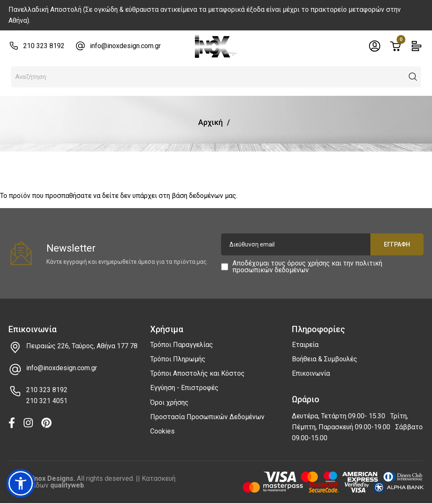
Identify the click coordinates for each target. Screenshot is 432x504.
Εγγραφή (397, 244)
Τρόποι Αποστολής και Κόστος (197, 373)
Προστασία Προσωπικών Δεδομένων (207, 417)
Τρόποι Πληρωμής (178, 359)
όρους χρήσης (309, 263)
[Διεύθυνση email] (322, 244)
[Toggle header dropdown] (375, 46)
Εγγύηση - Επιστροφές (184, 388)
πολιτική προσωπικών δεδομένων (307, 267)
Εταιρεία (305, 345)
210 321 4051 (47, 401)
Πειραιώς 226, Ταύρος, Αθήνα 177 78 (82, 346)
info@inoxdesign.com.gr (125, 46)
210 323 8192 (44, 46)
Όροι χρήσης (169, 402)
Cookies (162, 431)
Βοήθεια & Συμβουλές (325, 359)
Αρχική (211, 122)
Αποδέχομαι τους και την (307, 267)
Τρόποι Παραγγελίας (182, 345)
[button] (413, 77)
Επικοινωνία (311, 373)
